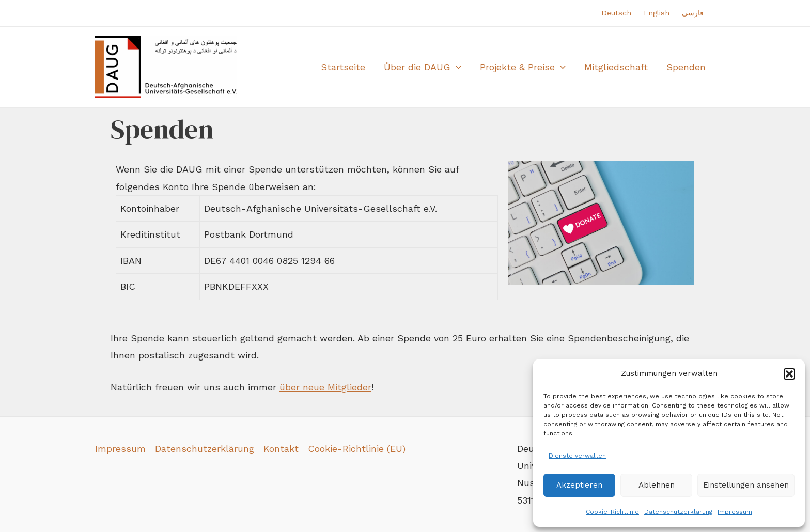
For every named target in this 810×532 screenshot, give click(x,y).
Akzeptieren (579, 485)
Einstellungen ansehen (746, 485)
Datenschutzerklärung (678, 512)
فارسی (693, 13)
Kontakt (281, 449)
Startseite (343, 67)
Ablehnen (657, 485)
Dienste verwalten (577, 456)
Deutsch (616, 13)
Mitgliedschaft (616, 67)
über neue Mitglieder (325, 387)
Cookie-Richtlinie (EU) (357, 449)
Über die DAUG (423, 67)
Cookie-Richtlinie (612, 512)
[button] (789, 374)
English (657, 13)
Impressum (735, 512)
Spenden (686, 67)
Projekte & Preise (523, 67)
